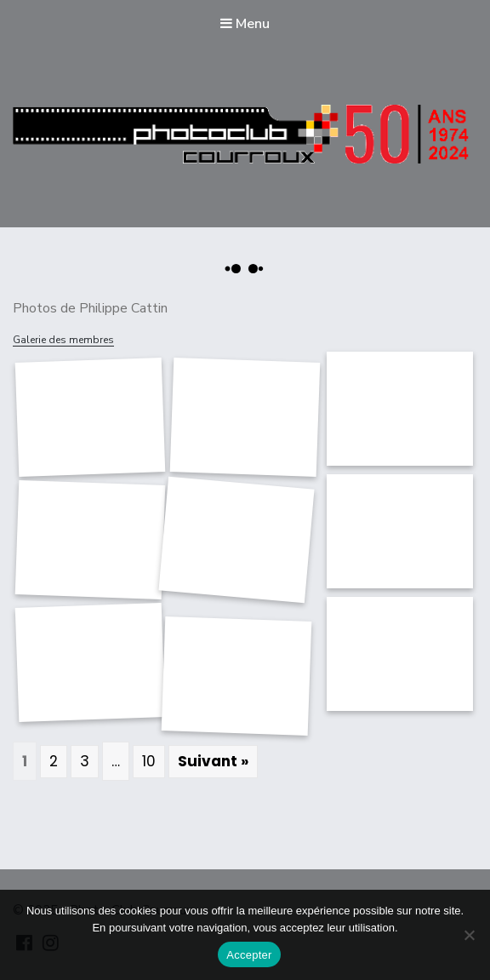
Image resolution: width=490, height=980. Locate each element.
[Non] (469, 935)
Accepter (249, 955)
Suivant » (213, 761)
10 (149, 761)
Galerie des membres (63, 340)
